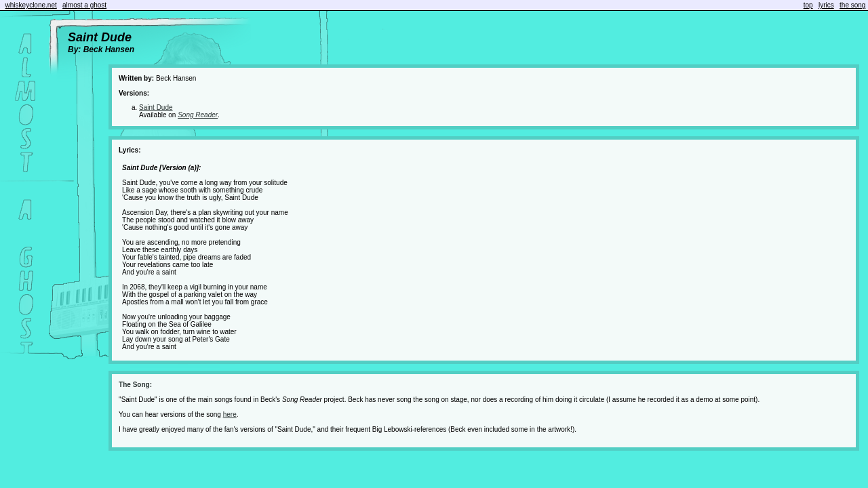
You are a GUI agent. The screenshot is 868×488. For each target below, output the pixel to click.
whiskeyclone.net (31, 5)
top (808, 5)
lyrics (826, 5)
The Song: (135, 385)
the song (852, 5)
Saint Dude (156, 107)
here (230, 414)
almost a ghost (84, 5)
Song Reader (198, 115)
